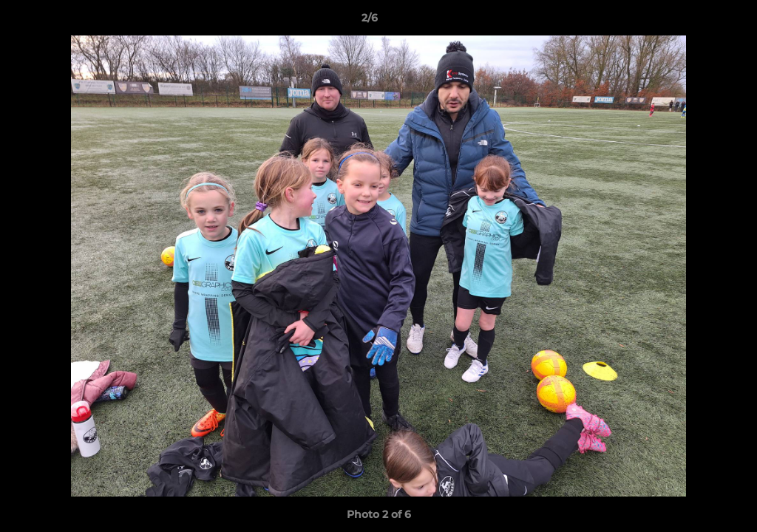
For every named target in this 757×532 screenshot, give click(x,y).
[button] (695, 21)
